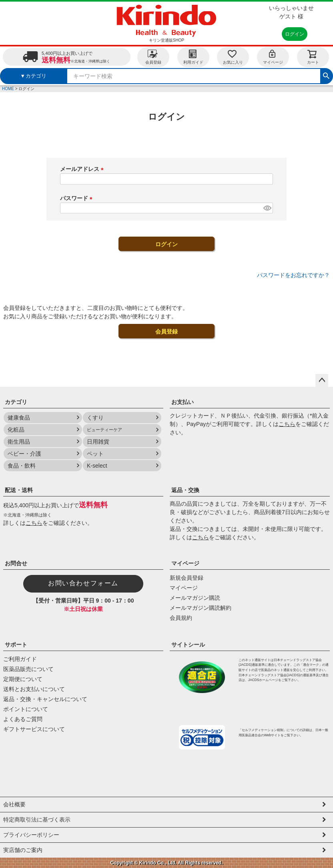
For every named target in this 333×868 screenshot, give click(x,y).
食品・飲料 (22, 466)
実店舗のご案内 (23, 850)
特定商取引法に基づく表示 (37, 820)
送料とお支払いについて (34, 689)
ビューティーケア (104, 430)
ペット (95, 454)
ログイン (295, 34)
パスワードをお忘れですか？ (293, 275)
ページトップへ (322, 380)
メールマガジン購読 (195, 598)
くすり (95, 418)
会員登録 (153, 57)
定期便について (23, 679)
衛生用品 (19, 442)
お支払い (183, 402)
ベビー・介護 (24, 454)
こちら (287, 424)
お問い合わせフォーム (83, 583)
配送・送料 (19, 490)
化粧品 (16, 430)
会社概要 (14, 804)
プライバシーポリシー (31, 835)
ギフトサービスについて (34, 729)
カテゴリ (16, 402)
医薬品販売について (28, 669)
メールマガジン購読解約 (201, 608)
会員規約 (181, 618)
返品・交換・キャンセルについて (45, 699)
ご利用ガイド (20, 659)
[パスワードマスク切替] (267, 208)
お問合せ (16, 563)
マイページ (273, 57)
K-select (97, 466)
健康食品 (19, 418)
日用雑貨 (98, 442)
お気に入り (233, 57)
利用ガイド (193, 57)
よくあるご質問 (23, 719)
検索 (326, 75)
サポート (16, 645)
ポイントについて (26, 709)
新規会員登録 (187, 578)
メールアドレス (83, 169)
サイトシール (188, 645)
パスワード (78, 198)
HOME (8, 89)
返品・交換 (185, 490)
